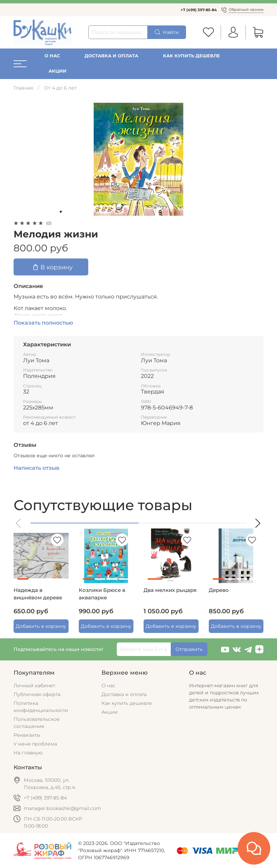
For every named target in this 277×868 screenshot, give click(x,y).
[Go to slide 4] (75, 212)
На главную (28, 753)
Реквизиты (27, 735)
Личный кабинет (34, 686)
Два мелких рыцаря (170, 590)
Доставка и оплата (111, 56)
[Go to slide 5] (80, 212)
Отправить (189, 649)
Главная (23, 88)
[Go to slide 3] (70, 212)
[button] (19, 523)
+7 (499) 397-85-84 (199, 10)
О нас (52, 56)
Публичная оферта (37, 694)
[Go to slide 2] (66, 212)
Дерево (219, 590)
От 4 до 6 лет (60, 88)
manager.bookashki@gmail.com (62, 808)
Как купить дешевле (191, 56)
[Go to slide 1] (61, 212)
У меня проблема (35, 744)
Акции (58, 71)
